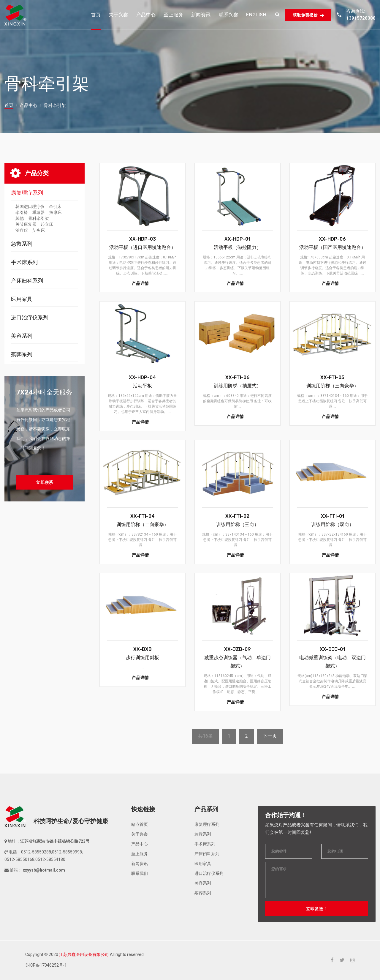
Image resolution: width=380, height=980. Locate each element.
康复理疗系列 (27, 193)
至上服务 (140, 854)
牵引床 (55, 206)
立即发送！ (317, 909)
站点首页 (140, 824)
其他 (20, 218)
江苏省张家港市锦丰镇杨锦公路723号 (55, 841)
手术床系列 (24, 262)
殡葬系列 (22, 354)
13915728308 (361, 18)
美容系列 (22, 336)
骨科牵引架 (39, 218)
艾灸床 (39, 230)
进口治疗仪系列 (30, 317)
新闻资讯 (140, 864)
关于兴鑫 (140, 834)
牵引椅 (22, 212)
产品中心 (28, 105)
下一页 (270, 736)
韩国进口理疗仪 (30, 206)
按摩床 (56, 212)
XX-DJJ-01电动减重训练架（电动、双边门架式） (332, 658)
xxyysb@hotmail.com (43, 870)
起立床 (47, 224)
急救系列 (22, 244)
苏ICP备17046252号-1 (46, 965)
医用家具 (22, 299)
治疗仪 (22, 230)
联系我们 (140, 873)
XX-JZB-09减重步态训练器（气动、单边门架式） (237, 658)
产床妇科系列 (27, 281)
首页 (9, 105)
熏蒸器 (39, 212)
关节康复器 (26, 224)
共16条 (205, 736)
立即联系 (45, 482)
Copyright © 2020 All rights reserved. (85, 954)
